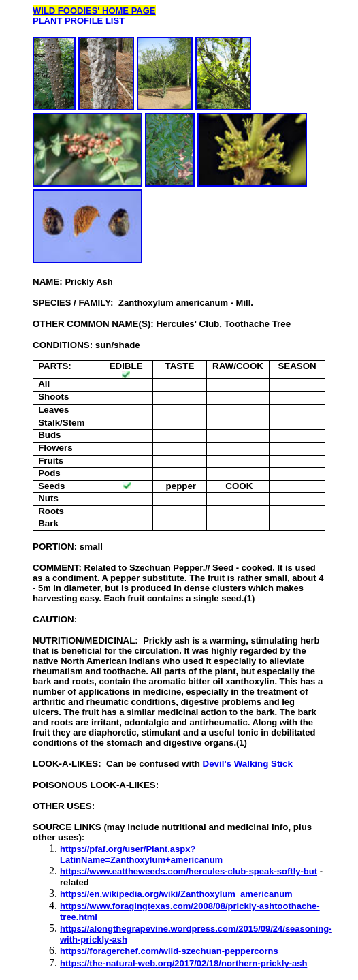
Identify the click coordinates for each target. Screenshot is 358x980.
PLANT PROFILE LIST (79, 21)
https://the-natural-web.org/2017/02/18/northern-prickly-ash (183, 963)
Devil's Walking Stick (249, 764)
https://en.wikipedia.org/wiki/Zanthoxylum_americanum (176, 894)
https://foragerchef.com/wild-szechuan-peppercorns (169, 951)
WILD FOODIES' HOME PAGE (94, 11)
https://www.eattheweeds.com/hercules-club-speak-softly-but (189, 871)
